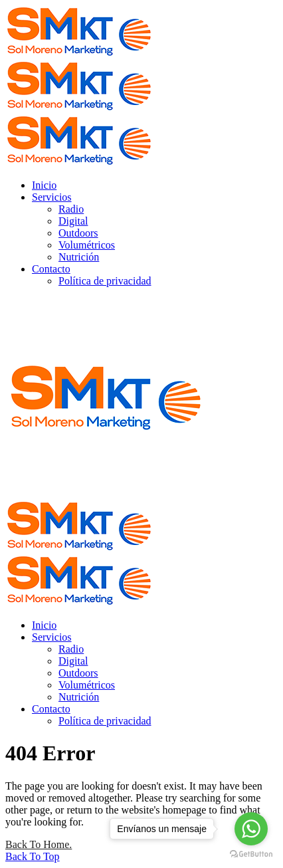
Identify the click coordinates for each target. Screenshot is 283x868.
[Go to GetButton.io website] (251, 854)
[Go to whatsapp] (251, 829)
